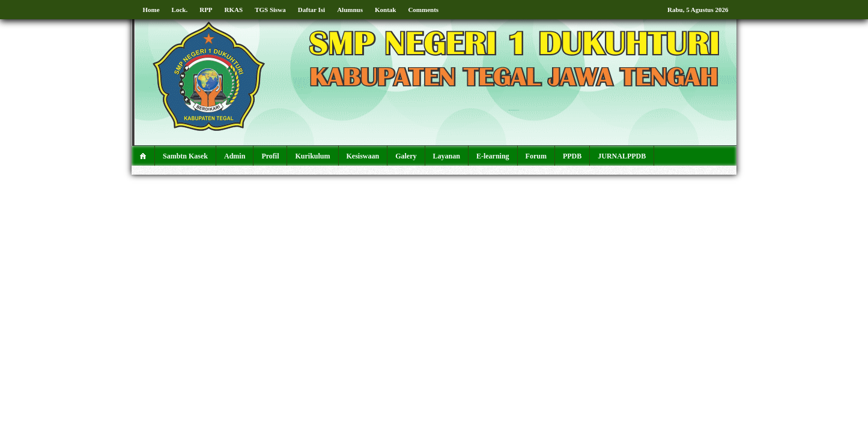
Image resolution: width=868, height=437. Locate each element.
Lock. (180, 10)
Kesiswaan (363, 156)
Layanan (447, 156)
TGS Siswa (270, 10)
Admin (235, 156)
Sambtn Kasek (185, 156)
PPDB (572, 156)
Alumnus (350, 10)
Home (151, 10)
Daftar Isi (311, 10)
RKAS (234, 10)
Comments (423, 10)
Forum (536, 156)
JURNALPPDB (622, 156)
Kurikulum (312, 156)
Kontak (385, 10)
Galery (406, 156)
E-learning (493, 156)
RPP (206, 10)
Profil (270, 156)
